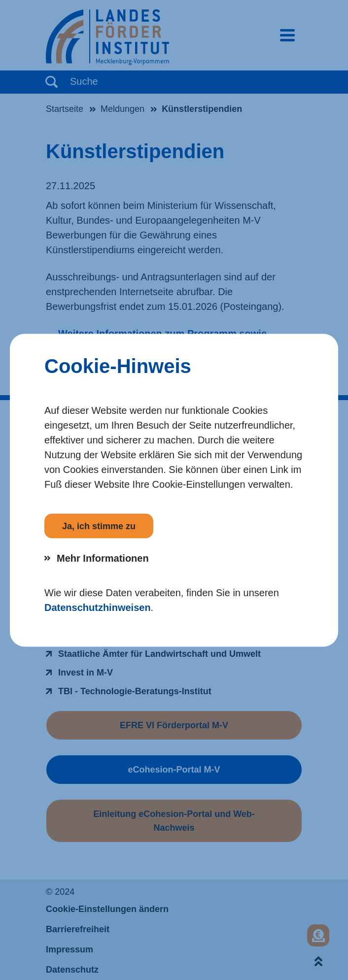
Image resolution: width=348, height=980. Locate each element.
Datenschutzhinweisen (98, 607)
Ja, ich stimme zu (99, 526)
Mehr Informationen (103, 558)
